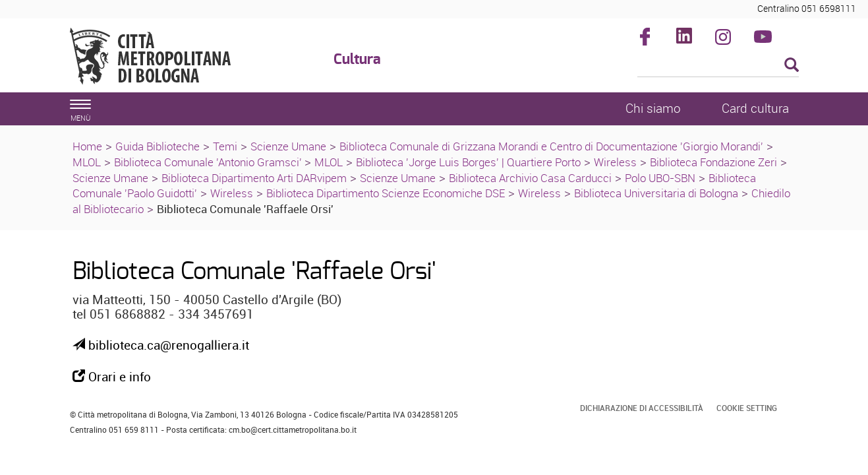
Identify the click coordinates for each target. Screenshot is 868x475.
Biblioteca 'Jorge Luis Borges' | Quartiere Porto (468, 162)
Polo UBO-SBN (660, 178)
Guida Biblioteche (158, 146)
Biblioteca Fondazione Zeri (713, 162)
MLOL (87, 162)
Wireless (615, 162)
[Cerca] (718, 66)
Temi (225, 146)
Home (87, 146)
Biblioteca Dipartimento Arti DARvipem (254, 178)
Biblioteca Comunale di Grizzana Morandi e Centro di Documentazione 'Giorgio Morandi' (551, 146)
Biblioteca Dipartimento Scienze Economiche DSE (386, 193)
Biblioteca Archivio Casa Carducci (530, 178)
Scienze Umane (288, 146)
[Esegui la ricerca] (792, 66)
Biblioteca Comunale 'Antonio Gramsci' (209, 162)
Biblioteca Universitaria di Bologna (656, 193)
